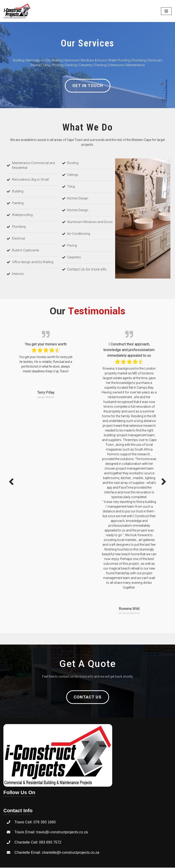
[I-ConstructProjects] (17, 11)
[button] (88, 86)
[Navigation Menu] (166, 11)
